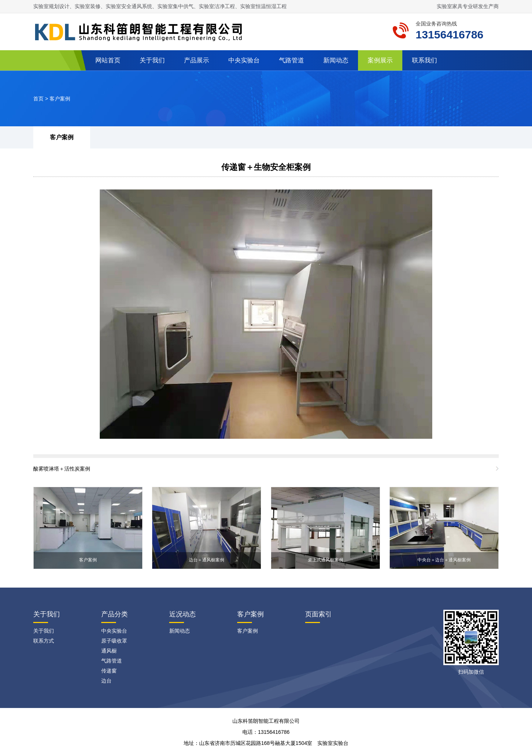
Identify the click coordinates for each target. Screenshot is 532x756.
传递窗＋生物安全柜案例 (266, 167)
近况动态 (183, 614)
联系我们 (424, 60)
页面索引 (318, 614)
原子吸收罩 (114, 641)
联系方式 (44, 641)
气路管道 (291, 60)
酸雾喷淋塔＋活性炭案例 (62, 469)
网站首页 (108, 60)
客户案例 (60, 99)
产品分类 (115, 614)
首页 (38, 99)
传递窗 (109, 671)
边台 (106, 681)
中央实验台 (244, 60)
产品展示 (197, 60)
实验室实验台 (333, 743)
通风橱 (109, 651)
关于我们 (152, 60)
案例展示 (380, 60)
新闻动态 (336, 60)
